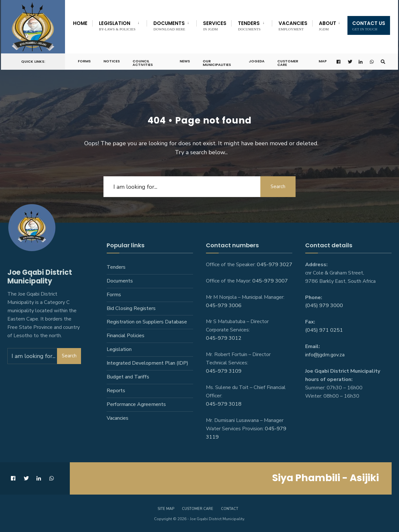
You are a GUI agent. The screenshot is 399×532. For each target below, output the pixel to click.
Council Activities (143, 61)
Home (80, 23)
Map (323, 59)
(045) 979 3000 (324, 306)
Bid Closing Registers (131, 308)
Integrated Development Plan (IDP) (147, 363)
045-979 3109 (224, 371)
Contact (230, 509)
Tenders (249, 25)
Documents (169, 25)
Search (278, 187)
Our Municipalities (217, 61)
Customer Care (288, 61)
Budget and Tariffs (128, 377)
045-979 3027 (275, 265)
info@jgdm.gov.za (325, 355)
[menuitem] (119, 25)
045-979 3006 (224, 306)
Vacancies (293, 25)
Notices (112, 59)
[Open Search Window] (383, 60)
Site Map (166, 509)
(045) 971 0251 (324, 330)
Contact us (369, 25)
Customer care (198, 509)
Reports (116, 391)
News (185, 59)
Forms (84, 59)
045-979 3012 (224, 338)
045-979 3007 (270, 281)
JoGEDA (257, 59)
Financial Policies (126, 336)
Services (215, 25)
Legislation (117, 25)
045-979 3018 (224, 404)
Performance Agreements (136, 404)
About (328, 25)
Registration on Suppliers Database (147, 322)
